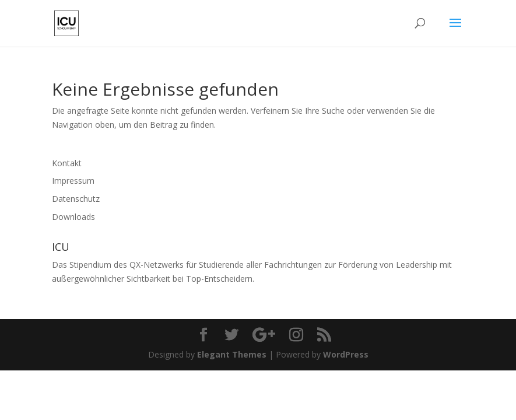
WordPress (346, 354)
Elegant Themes (232, 354)
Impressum (73, 181)
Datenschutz (76, 199)
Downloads (73, 217)
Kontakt (67, 163)
